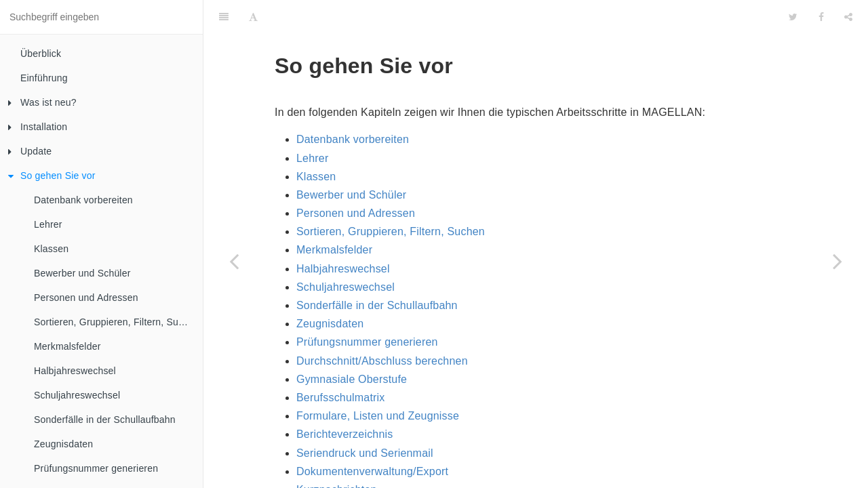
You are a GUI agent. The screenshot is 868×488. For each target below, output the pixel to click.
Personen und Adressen (86, 298)
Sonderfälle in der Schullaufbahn (105, 420)
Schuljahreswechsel (77, 395)
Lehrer (48, 224)
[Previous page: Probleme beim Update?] (234, 261)
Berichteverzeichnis (345, 434)
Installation (38, 127)
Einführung (44, 78)
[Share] (848, 17)
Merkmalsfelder (67, 346)
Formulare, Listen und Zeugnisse (378, 416)
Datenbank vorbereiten (83, 200)
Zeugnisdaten (63, 444)
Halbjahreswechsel (75, 371)
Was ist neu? (42, 102)
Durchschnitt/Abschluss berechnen (382, 361)
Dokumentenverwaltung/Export (372, 471)
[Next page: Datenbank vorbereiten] (837, 261)
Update (30, 151)
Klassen (51, 249)
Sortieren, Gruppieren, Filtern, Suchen (117, 322)
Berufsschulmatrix (341, 398)
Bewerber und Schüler (82, 273)
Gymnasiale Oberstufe (352, 379)
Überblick (41, 54)
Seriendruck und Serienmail (365, 453)
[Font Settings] (253, 17)
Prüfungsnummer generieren (96, 468)
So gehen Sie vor (52, 176)
